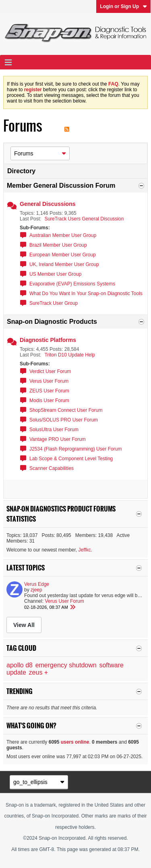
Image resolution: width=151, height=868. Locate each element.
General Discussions (48, 204)
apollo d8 (20, 665)
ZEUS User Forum (49, 391)
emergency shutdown (66, 665)
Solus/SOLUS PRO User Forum (64, 420)
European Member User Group (63, 255)
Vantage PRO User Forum (58, 439)
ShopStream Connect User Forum (66, 410)
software (111, 665)
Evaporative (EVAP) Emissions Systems (72, 284)
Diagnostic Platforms (48, 340)
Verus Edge (37, 584)
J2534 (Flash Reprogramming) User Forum (75, 449)
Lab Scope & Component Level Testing (71, 459)
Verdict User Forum (50, 371)
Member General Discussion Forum (61, 186)
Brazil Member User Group (58, 245)
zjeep (36, 590)
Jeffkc (85, 550)
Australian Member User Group (63, 235)
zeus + (39, 672)
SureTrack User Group (54, 303)
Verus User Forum (49, 381)
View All (24, 625)
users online (75, 742)
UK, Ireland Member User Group (64, 264)
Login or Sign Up (123, 6)
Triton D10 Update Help (70, 355)
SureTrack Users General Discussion (84, 219)
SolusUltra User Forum (54, 430)
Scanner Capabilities (52, 468)
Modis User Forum (49, 400)
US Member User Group (55, 274)
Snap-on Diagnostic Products (52, 322)
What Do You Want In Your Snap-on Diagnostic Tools (86, 294)
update (16, 672)
